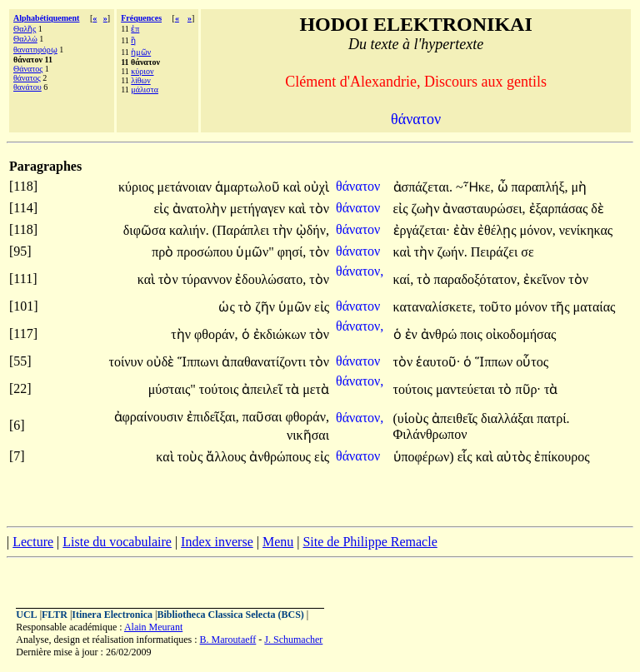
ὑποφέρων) (424, 457)
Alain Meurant (153, 627)
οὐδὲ (162, 362)
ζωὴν (427, 209)
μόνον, (538, 230)
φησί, (292, 252)
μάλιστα (145, 90)
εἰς (163, 209)
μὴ (580, 187)
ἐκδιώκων (282, 334)
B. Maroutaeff (228, 640)
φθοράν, (216, 334)
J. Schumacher (293, 640)
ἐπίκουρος (562, 457)
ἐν (413, 334)
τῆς (562, 307)
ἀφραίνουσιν (150, 417)
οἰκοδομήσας (521, 334)
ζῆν (267, 307)
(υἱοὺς (413, 418)
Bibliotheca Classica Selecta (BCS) (231, 615)
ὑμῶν (296, 307)
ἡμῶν (141, 52)
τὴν (284, 230)
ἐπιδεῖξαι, (213, 417)
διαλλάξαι (509, 418)
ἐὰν (465, 230)
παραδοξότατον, (477, 279)
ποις (473, 334)
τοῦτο (497, 307)
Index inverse (217, 542)
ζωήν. (452, 252)
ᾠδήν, (312, 230)
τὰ (294, 389)
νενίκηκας (586, 230)
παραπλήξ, (540, 187)
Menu (278, 542)
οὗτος (532, 362)
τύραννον (208, 279)
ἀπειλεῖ (264, 389)
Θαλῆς (25, 29)
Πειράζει (496, 252)
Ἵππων (495, 362)
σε (527, 252)
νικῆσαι (308, 435)
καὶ (294, 187)
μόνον (533, 307)
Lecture (33, 542)
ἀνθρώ (440, 334)
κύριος (138, 187)
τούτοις (220, 389)
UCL (26, 615)
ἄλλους (227, 457)
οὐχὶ (317, 187)
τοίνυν (128, 362)
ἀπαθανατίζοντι (265, 362)
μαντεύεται (467, 389)
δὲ (597, 209)
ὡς (228, 307)
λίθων (140, 80)
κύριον (142, 71)
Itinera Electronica (112, 615)
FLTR (55, 615)
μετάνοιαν (186, 187)
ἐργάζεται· (422, 230)
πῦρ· (528, 389)
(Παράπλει (243, 230)
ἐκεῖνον (546, 279)
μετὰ (316, 389)
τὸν (319, 209)
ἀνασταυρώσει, (484, 209)
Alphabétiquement (46, 18)
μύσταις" (172, 389)
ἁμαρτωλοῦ (249, 187)
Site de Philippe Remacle (370, 542)
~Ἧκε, (475, 187)
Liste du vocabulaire (117, 542)
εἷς (467, 457)
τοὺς (192, 457)
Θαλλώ (25, 39)
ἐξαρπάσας (560, 209)
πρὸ (164, 252)
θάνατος (27, 78)
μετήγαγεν (259, 209)
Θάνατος (28, 69)
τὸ (425, 279)
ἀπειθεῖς (456, 418)
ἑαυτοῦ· (438, 362)
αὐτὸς (515, 457)
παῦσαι (264, 417)
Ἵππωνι (200, 362)
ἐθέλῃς (498, 230)
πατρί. (553, 418)
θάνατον (360, 186)
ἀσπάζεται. (423, 187)
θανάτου (27, 87)
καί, (404, 279)
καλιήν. (189, 230)
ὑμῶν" (255, 252)
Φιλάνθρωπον (430, 434)
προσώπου (206, 252)
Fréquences (141, 18)
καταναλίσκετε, (435, 307)
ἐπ (135, 29)
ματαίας (595, 307)
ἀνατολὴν (201, 209)
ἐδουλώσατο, (270, 279)
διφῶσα (146, 230)
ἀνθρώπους (282, 457)
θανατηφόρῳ (35, 50)
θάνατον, (360, 271)
